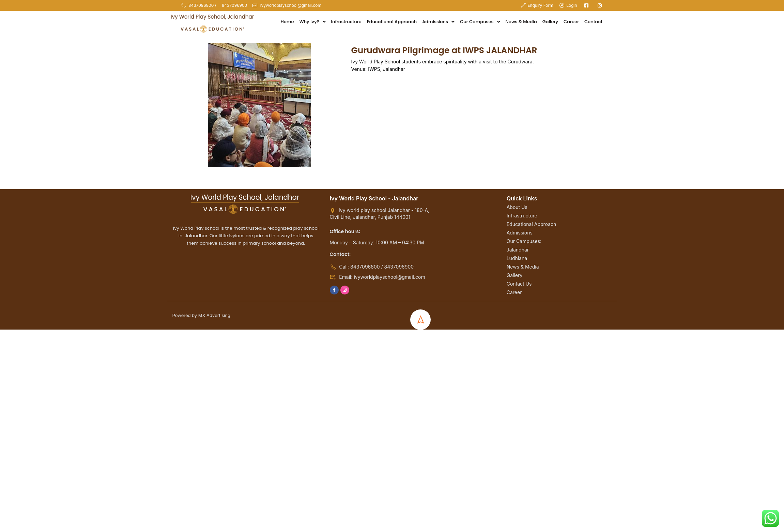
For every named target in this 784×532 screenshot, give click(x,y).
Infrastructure (346, 22)
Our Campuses (480, 22)
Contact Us (519, 284)
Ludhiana (517, 258)
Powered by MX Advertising (201, 315)
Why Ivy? (313, 22)
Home (287, 22)
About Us (517, 207)
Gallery (550, 22)
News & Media (521, 22)
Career (571, 22)
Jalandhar (518, 250)
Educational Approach (392, 22)
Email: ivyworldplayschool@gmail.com (378, 277)
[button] (313, 22)
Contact (593, 22)
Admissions (438, 22)
